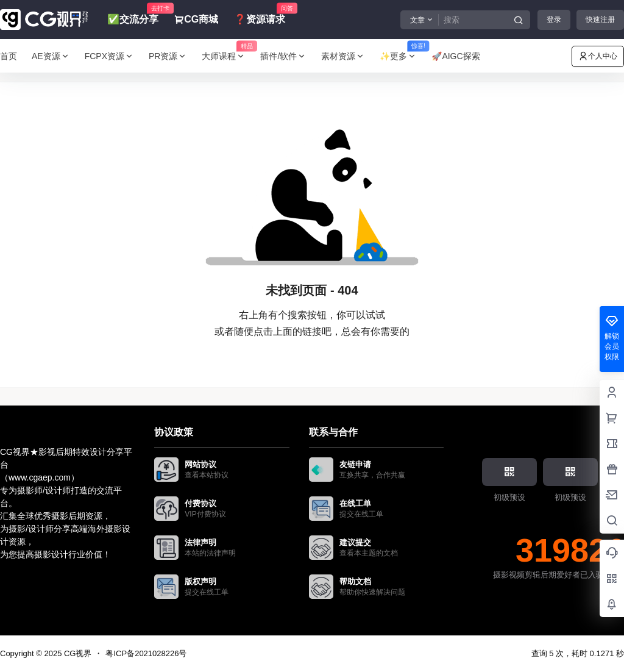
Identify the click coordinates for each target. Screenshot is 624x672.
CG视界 (76, 653)
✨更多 (402, 56)
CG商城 (196, 19)
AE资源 (51, 56)
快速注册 (600, 20)
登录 (554, 20)
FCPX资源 (109, 56)
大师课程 (227, 56)
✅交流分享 (133, 14)
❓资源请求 (260, 14)
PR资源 (168, 56)
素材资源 (343, 56)
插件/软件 (283, 56)
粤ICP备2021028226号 (146, 653)
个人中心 (598, 56)
